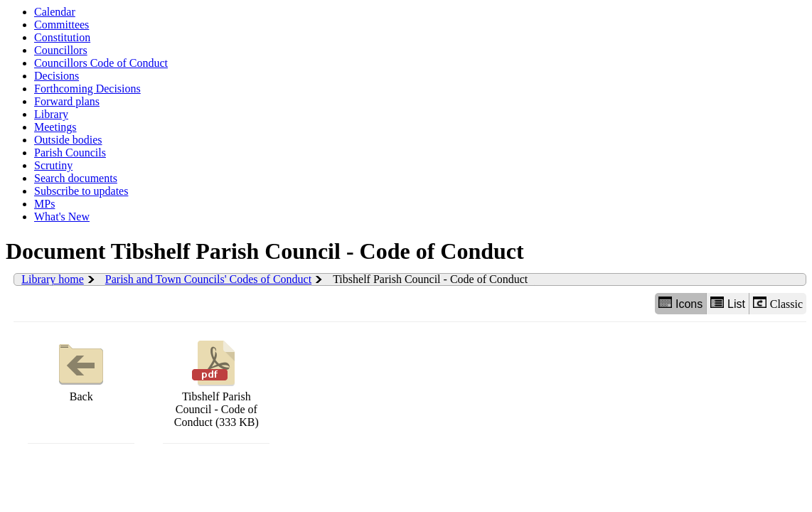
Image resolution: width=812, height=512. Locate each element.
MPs (44, 204)
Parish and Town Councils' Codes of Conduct (208, 279)
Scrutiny (53, 165)
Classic (778, 303)
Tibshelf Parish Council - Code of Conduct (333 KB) (217, 382)
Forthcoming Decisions (87, 89)
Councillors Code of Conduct (101, 63)
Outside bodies (68, 140)
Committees (62, 25)
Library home (53, 279)
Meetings (55, 127)
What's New (62, 217)
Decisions (57, 76)
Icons (680, 303)
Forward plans (67, 101)
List (728, 303)
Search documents (76, 178)
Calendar (55, 12)
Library (51, 114)
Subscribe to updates (81, 191)
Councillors (61, 50)
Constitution (62, 37)
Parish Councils (70, 153)
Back (81, 369)
